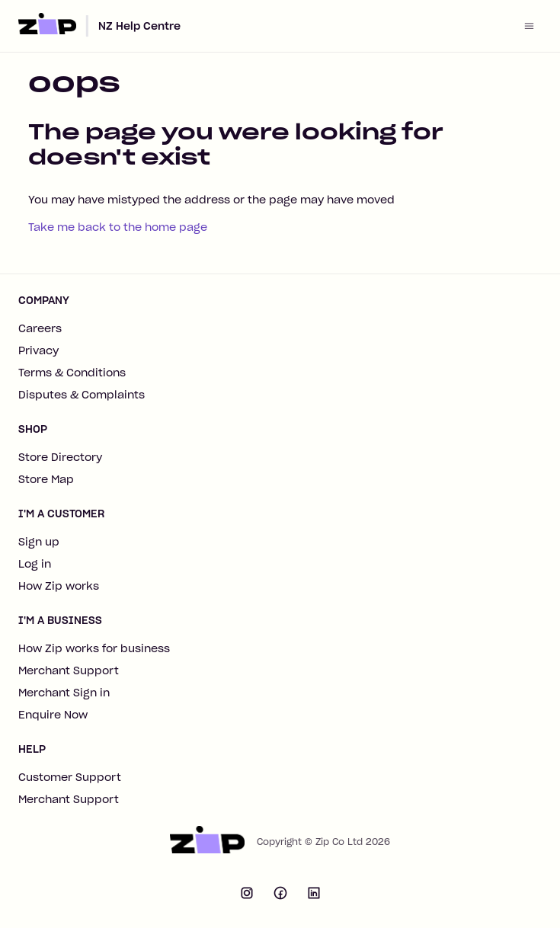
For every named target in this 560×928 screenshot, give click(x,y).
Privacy (38, 350)
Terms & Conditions (72, 373)
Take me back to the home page (118, 227)
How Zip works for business (94, 648)
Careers (40, 328)
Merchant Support (69, 670)
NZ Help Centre (139, 26)
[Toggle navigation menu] (529, 26)
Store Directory (60, 457)
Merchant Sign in (64, 693)
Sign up (39, 542)
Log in (35, 564)
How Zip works (59, 586)
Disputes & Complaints (82, 395)
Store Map (46, 479)
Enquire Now (53, 715)
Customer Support (70, 777)
